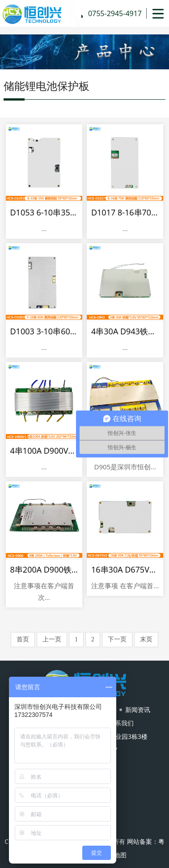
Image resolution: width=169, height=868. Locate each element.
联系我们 (121, 723)
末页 (146, 639)
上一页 (52, 639)
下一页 (117, 639)
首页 (23, 639)
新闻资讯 (138, 710)
